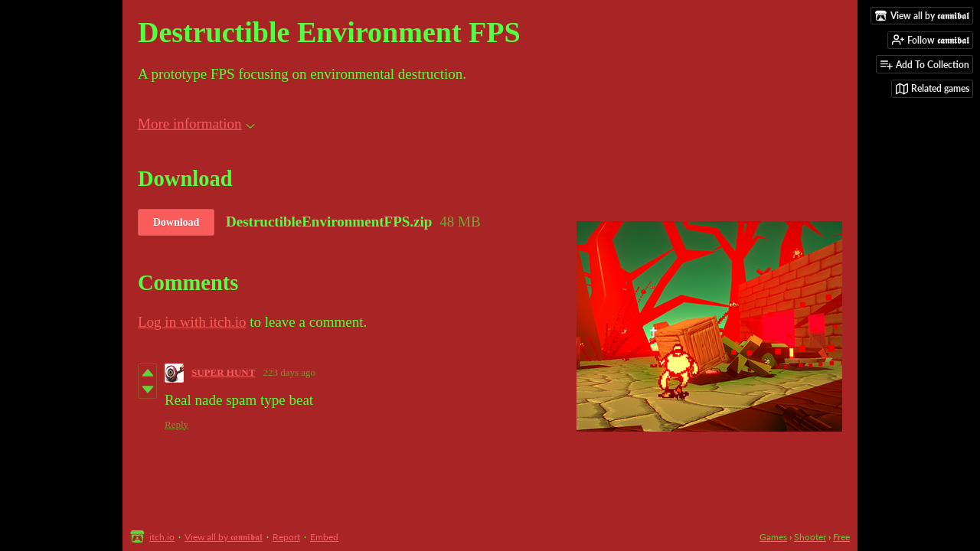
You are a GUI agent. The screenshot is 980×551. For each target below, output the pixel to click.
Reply (176, 424)
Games (773, 537)
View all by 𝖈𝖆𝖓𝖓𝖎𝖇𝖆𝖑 (224, 537)
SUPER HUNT (223, 372)
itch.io (162, 537)
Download (176, 222)
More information (196, 124)
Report (286, 537)
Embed (324, 537)
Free (841, 537)
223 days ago (289, 372)
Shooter (810, 537)
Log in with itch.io (192, 322)
